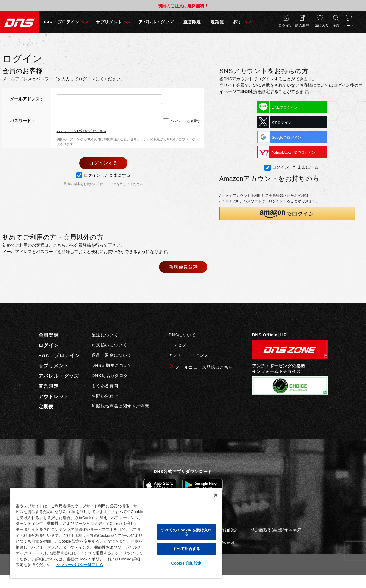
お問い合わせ (105, 396)
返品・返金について (111, 355)
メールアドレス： (27, 99)
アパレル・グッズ (156, 22)
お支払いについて (109, 345)
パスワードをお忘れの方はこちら (81, 131)
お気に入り (320, 26)
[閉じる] (216, 495)
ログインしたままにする (103, 175)
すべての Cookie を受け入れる (186, 532)
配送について (105, 335)
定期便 (217, 22)
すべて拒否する (186, 549)
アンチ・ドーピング (189, 355)
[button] (287, 214)
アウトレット (54, 396)
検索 (336, 26)
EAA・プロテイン (62, 22)
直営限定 (192, 22)
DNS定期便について (112, 365)
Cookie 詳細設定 (186, 563)
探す (238, 22)
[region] (116, 533)
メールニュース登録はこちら (201, 366)
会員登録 (49, 335)
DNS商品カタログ (110, 376)
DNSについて (182, 335)
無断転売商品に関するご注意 (120, 406)
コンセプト (180, 345)
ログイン (286, 26)
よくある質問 (105, 386)
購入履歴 (302, 26)
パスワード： (23, 121)
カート (349, 26)
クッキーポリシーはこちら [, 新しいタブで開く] (80, 565)
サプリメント (109, 22)
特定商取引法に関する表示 (276, 530)
